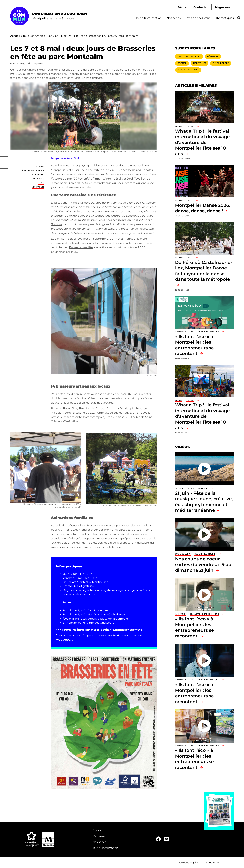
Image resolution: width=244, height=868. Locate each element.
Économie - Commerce (33, 170)
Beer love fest (79, 239)
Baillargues (38, 179)
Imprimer (38, 64)
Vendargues (38, 187)
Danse (190, 200)
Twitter (4, 173)
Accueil (15, 36)
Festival (40, 166)
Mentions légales (188, 862)
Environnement (221, 63)
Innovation (181, 332)
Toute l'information (149, 18)
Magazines (223, 7)
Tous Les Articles (34, 36)
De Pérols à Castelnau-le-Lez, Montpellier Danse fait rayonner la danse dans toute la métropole (204, 271)
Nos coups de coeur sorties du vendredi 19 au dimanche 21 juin (203, 564)
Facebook (4, 161)
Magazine (99, 836)
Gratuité (182, 63)
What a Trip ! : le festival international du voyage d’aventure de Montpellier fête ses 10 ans (202, 142)
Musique (179, 488)
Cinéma (179, 126)
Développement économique (204, 332)
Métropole (213, 56)
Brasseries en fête (81, 247)
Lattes (41, 183)
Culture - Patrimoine (188, 70)
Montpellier (38, 175)
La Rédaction (212, 862)
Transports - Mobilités (189, 56)
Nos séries (174, 18)
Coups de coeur (183, 554)
